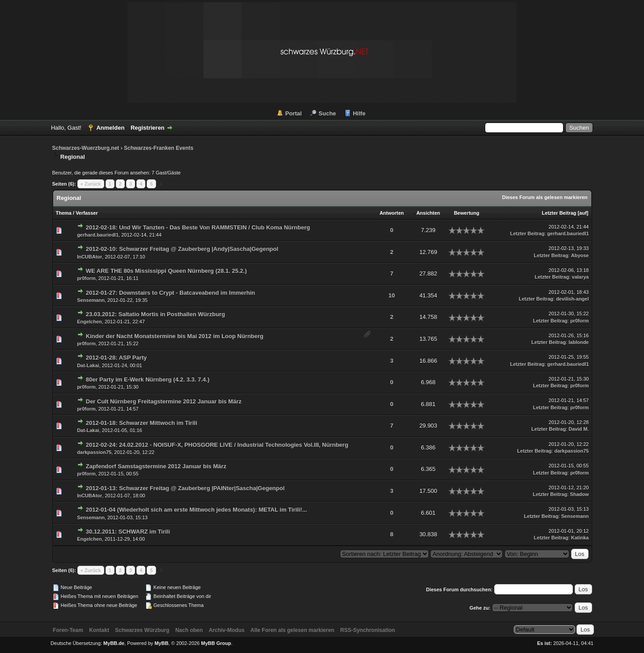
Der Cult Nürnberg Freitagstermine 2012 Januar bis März (164, 401)
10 (392, 295)
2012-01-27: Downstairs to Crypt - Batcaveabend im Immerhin (171, 293)
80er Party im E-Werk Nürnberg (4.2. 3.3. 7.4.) (148, 380)
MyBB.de (114, 643)
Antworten (392, 213)
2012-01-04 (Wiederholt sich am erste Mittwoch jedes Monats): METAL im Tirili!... (197, 510)
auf (583, 213)
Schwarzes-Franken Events (159, 148)
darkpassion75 (94, 452)
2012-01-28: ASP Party (117, 358)
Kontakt (99, 630)
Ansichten (428, 213)
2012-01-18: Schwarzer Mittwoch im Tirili (142, 423)
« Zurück (91, 184)
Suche (327, 113)
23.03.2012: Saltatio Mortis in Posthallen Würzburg (155, 314)
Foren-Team (68, 630)
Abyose (580, 255)
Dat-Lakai (88, 365)
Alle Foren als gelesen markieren (292, 630)
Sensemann (91, 300)
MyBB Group (216, 643)
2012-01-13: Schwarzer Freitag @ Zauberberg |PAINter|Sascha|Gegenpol (185, 488)
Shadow (579, 494)
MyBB (161, 643)
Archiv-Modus (227, 630)
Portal (294, 113)
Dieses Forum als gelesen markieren (545, 197)
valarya (580, 277)
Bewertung (467, 213)
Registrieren (148, 128)
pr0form (86, 278)
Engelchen (89, 322)
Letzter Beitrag (559, 213)
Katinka (580, 538)
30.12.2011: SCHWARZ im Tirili (128, 532)
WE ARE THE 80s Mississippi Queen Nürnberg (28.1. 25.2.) (166, 271)
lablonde (578, 342)
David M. (578, 429)
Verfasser (87, 213)
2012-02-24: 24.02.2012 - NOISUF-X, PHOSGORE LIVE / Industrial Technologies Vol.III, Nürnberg (217, 445)
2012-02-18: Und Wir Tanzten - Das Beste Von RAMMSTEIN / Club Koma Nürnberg (198, 227)
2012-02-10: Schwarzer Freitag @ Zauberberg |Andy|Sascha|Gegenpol (182, 249)
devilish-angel (572, 299)
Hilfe (359, 113)
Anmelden (110, 128)
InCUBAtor (89, 257)
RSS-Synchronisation (368, 630)
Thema (64, 213)
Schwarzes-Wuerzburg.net (86, 148)
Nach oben (189, 630)
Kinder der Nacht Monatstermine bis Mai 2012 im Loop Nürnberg (175, 336)
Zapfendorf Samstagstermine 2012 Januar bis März (156, 466)
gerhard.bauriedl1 (98, 235)
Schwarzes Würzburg (142, 630)
